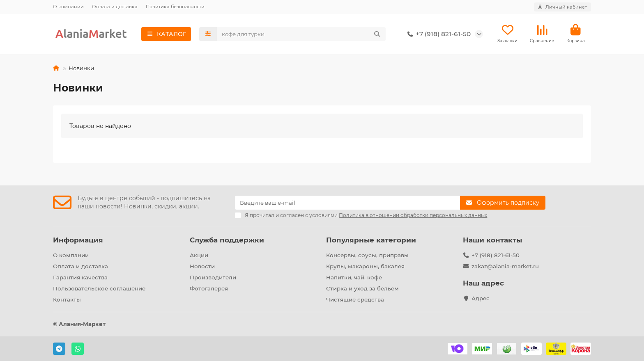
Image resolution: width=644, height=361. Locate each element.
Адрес (481, 298)
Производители (213, 277)
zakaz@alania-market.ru (505, 266)
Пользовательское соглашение (99, 288)
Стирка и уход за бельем (362, 288)
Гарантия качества (80, 277)
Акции (199, 255)
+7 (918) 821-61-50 (437, 34)
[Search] (301, 34)
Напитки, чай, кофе (354, 277)
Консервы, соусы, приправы (367, 255)
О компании (68, 7)
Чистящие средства (355, 299)
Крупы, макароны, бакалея (365, 266)
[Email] (347, 203)
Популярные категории (371, 240)
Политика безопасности (175, 7)
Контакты (67, 299)
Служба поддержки (227, 240)
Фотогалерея (209, 288)
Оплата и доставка (115, 7)
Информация (78, 240)
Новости (202, 266)
